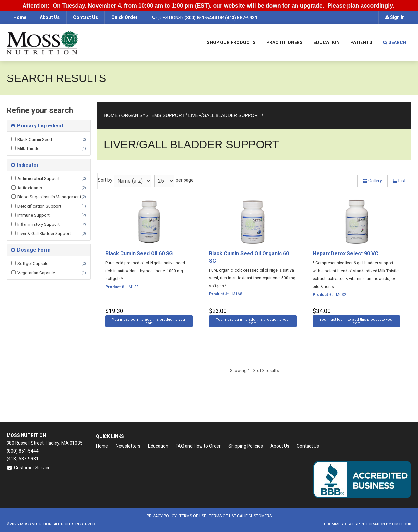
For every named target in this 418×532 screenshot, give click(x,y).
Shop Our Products (231, 43)
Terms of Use (193, 516)
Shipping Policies (246, 446)
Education (327, 43)
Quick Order (124, 17)
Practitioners (285, 43)
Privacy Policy (162, 516)
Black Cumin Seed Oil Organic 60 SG (249, 257)
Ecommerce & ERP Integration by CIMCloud (368, 524)
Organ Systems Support (153, 115)
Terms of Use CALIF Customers (240, 516)
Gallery (372, 181)
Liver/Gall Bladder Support (225, 115)
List (399, 181)
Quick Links (110, 436)
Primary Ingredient (40, 126)
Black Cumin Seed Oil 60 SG (139, 254)
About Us (50, 17)
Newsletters (128, 446)
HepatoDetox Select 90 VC (346, 254)
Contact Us (86, 17)
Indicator (27, 165)
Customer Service (29, 468)
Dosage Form (33, 250)
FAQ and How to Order (198, 446)
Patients (361, 43)
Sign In (395, 17)
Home (20, 17)
